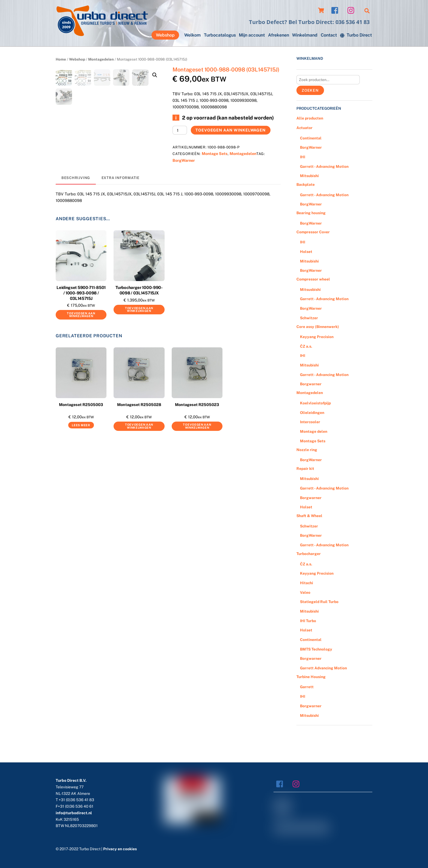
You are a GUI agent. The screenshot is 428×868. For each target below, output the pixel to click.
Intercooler (310, 422)
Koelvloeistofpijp (315, 403)
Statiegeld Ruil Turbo (319, 602)
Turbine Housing (311, 677)
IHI (303, 157)
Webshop (165, 35)
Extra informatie (121, 202)
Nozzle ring (307, 450)
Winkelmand (305, 35)
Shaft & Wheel (309, 516)
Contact (329, 35)
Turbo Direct (356, 35)
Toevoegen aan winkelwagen (231, 130)
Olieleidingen (312, 413)
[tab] (76, 202)
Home (61, 59)
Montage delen (314, 431)
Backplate (306, 184)
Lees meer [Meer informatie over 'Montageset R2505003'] (81, 449)
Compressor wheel (313, 279)
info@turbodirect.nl (74, 813)
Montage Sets (215, 153)
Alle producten (310, 118)
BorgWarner (184, 160)
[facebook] (336, 10)
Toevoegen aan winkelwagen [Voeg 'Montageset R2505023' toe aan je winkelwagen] (197, 450)
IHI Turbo (308, 621)
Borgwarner (311, 384)
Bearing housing (311, 213)
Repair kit (305, 469)
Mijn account (252, 35)
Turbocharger (309, 554)
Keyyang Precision (317, 337)
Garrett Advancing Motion (323, 668)
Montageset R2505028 (139, 429)
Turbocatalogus (220, 35)
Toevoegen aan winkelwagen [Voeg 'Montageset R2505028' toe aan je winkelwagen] (139, 450)
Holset (306, 252)
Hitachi (307, 583)
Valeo (305, 592)
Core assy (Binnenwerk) (318, 327)
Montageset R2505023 (197, 429)
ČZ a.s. (306, 346)
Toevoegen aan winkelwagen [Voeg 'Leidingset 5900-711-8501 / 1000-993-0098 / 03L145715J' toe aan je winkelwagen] (81, 339)
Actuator (304, 128)
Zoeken (310, 90)
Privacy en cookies (120, 849)
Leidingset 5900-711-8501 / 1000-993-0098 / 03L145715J (81, 317)
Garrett (307, 687)
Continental (311, 138)
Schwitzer (309, 318)
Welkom (192, 35)
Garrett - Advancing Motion (324, 166)
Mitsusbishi (310, 290)
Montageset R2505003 (81, 429)
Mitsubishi (309, 176)
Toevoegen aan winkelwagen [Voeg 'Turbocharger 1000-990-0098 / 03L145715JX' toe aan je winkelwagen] (139, 334)
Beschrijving (76, 202)
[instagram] (352, 10)
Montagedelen (101, 59)
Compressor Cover (313, 232)
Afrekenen (279, 35)
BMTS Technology (316, 649)
